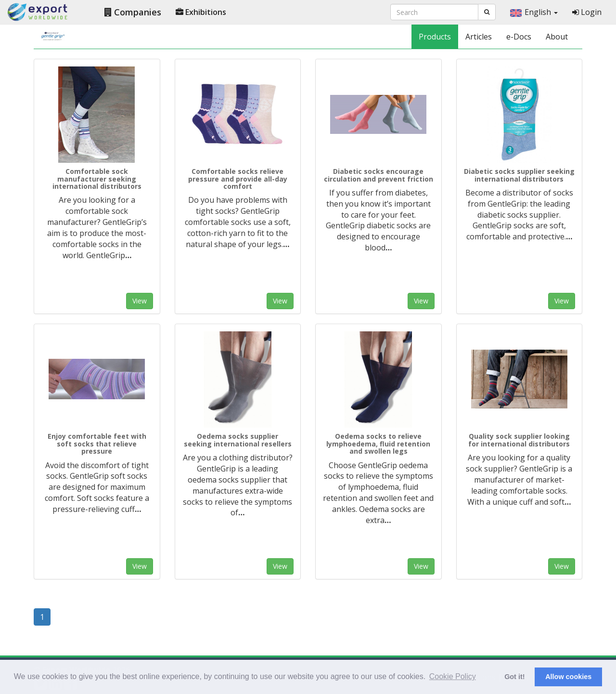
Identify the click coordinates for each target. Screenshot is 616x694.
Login (587, 12)
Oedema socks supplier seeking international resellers (238, 440)
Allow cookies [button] (568, 677)
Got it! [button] (514, 677)
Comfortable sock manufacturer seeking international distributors (97, 179)
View (140, 301)
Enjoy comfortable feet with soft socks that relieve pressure (97, 444)
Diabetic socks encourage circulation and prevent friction (379, 175)
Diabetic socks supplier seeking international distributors (519, 175)
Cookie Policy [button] (453, 676)
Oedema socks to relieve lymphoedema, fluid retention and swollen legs (378, 444)
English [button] (534, 12)
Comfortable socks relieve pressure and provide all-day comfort (238, 179)
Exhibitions (201, 12)
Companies (133, 12)
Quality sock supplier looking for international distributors (519, 440)
